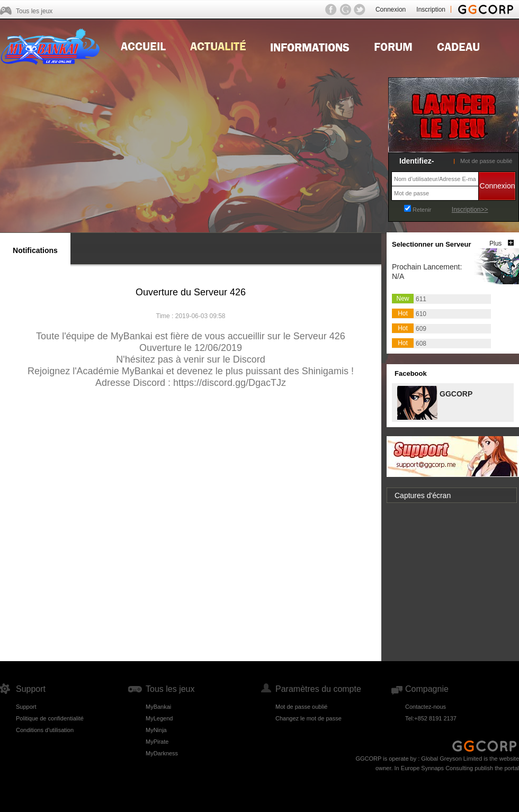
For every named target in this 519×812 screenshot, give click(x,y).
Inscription (431, 10)
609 (421, 329)
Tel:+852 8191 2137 (431, 718)
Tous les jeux (34, 11)
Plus (495, 243)
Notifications (35, 250)
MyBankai (158, 707)
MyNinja (156, 730)
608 (421, 344)
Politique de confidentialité (50, 718)
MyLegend (159, 718)
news (218, 46)
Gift (458, 46)
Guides (310, 46)
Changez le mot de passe (308, 718)
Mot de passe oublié (486, 161)
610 (421, 314)
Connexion (391, 10)
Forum (393, 46)
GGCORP (455, 393)
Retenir (422, 210)
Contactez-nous (426, 707)
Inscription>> (470, 210)
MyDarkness (162, 753)
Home (143, 46)
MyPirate (157, 742)
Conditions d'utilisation (45, 730)
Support (26, 707)
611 (421, 299)
